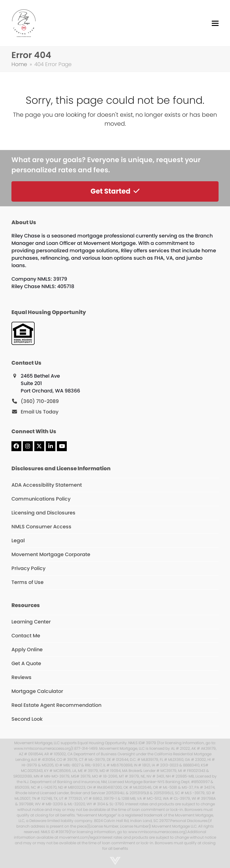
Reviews (21, 677)
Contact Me (26, 636)
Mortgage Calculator (37, 691)
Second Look (27, 719)
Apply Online (27, 650)
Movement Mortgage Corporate (51, 554)
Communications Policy (41, 499)
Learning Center (31, 622)
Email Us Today (40, 412)
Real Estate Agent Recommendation (56, 705)
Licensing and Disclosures (43, 513)
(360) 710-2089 (40, 401)
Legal (18, 541)
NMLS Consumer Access (41, 527)
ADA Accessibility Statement (47, 485)
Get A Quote (26, 663)
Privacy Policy (28, 568)
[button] (215, 23)
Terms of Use (28, 582)
